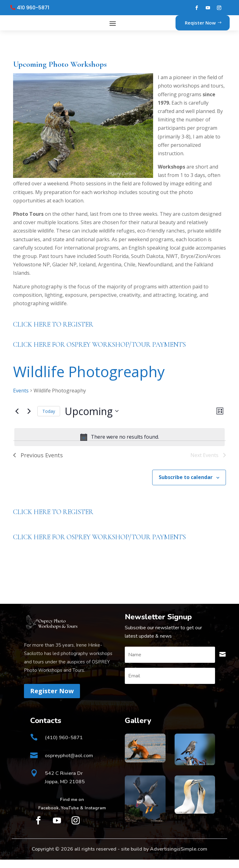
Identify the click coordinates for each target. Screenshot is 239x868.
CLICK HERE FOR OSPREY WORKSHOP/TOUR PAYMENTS (99, 353)
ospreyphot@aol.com (69, 764)
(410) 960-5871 (64, 746)
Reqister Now (200, 27)
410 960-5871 (33, 8)
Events (21, 399)
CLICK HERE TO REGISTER (53, 333)
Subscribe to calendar (186, 486)
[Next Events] (29, 419)
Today (49, 420)
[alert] (119, 445)
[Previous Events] (17, 419)
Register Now (52, 699)
